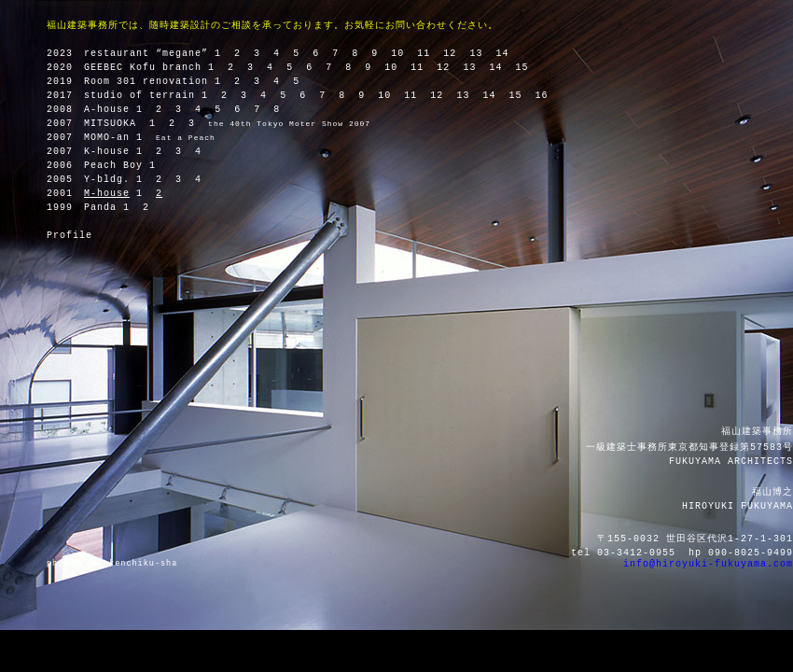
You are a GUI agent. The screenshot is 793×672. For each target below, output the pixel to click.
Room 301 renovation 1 (153, 82)
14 (502, 54)
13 (476, 54)
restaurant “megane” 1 (153, 54)
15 (522, 68)
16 (541, 96)
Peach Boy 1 (120, 166)
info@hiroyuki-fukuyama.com (708, 564)
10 (397, 54)
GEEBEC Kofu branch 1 (149, 68)
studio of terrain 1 (146, 96)
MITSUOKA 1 (120, 124)
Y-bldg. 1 (113, 180)
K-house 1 (113, 152)
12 (450, 54)
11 (424, 54)
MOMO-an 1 (113, 138)
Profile (70, 236)
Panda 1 (107, 208)
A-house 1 (113, 110)
